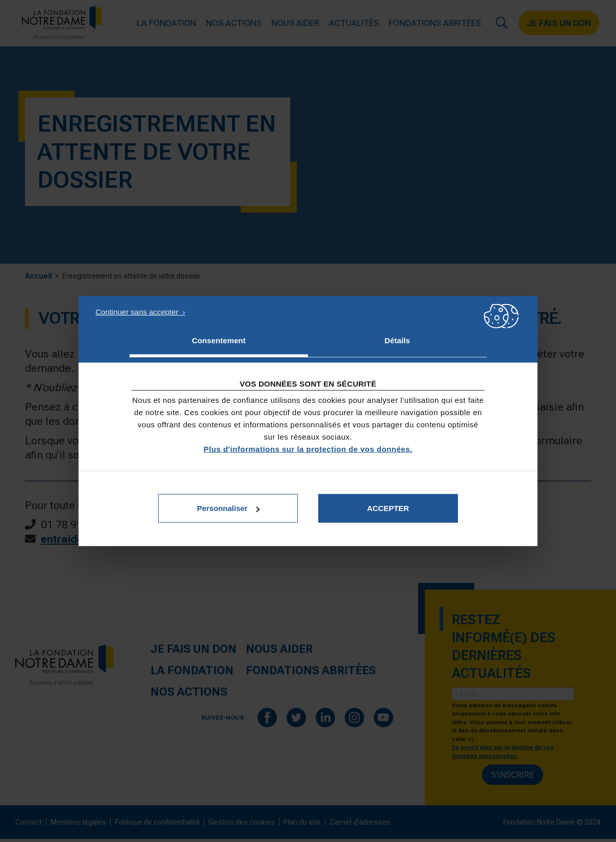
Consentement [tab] (219, 340)
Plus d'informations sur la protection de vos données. (308, 449)
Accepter (388, 508)
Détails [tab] (397, 340)
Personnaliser (228, 508)
